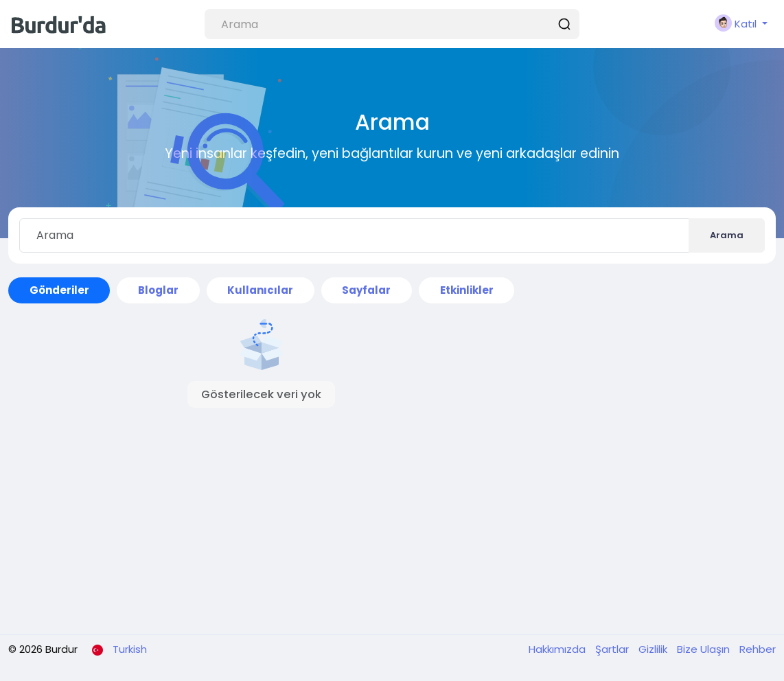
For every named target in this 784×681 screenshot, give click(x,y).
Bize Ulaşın (705, 649)
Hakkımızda (558, 649)
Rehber (758, 649)
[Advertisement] (261, 507)
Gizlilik (654, 649)
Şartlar (613, 649)
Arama (727, 235)
